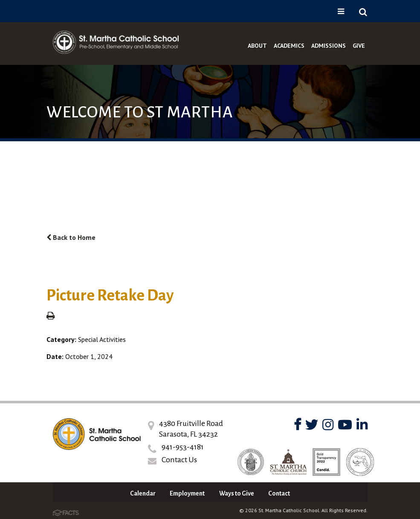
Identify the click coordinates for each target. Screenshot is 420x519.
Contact (279, 493)
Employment (187, 493)
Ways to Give (237, 493)
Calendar (143, 493)
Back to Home (71, 237)
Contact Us (179, 460)
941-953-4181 (183, 447)
